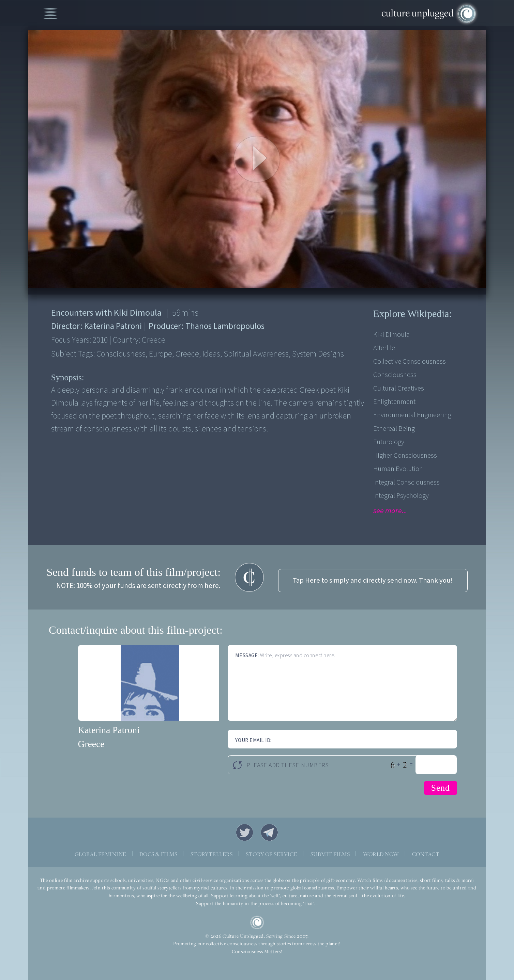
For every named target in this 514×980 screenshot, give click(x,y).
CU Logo (257, 922)
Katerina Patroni (109, 730)
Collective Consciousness (410, 361)
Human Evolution (398, 469)
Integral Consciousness (406, 482)
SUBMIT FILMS (330, 854)
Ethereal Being (394, 429)
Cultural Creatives (399, 388)
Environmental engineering (412, 415)
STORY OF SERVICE (271, 854)
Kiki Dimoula (391, 335)
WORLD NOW (381, 854)
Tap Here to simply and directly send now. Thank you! (373, 580)
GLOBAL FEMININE (100, 854)
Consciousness (395, 375)
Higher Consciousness (405, 455)
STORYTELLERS (212, 854)
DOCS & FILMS (158, 854)
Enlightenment (394, 402)
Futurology (389, 442)
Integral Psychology (401, 496)
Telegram (270, 833)
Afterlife (384, 348)
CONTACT (426, 854)
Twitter (245, 833)
